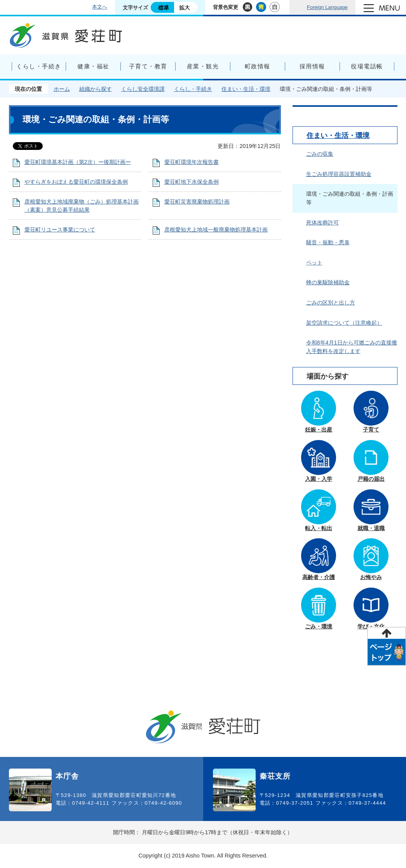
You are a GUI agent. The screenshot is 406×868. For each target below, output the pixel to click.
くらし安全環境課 (143, 89)
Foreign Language (327, 7)
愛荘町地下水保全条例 (192, 182)
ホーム (62, 89)
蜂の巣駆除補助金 (328, 282)
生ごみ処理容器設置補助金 (339, 174)
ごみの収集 (320, 154)
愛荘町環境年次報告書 (192, 162)
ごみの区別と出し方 (331, 303)
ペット (314, 263)
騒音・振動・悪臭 (328, 242)
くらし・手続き (193, 89)
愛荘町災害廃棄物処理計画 (197, 202)
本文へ (100, 7)
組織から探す (96, 89)
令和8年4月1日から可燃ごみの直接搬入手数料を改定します (352, 347)
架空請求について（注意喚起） (344, 323)
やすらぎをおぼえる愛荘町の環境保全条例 (76, 182)
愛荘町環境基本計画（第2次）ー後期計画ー (78, 162)
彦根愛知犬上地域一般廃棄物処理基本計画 (216, 230)
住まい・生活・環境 (246, 89)
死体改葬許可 (322, 223)
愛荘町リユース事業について (60, 230)
